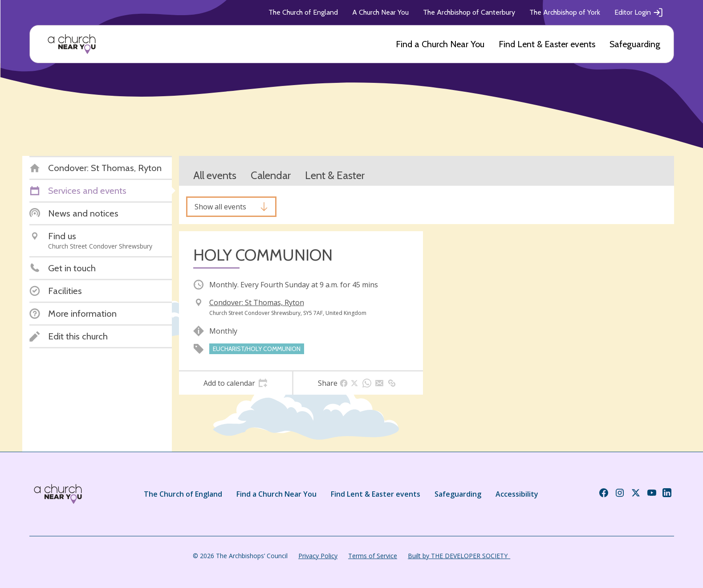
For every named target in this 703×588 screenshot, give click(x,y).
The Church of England (303, 12)
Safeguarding (635, 44)
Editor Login (639, 12)
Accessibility (517, 494)
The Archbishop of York (565, 12)
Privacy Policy (318, 556)
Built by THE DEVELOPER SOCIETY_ (459, 556)
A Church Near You (380, 12)
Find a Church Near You (440, 44)
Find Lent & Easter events (547, 44)
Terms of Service (373, 556)
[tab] (236, 383)
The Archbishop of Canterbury (469, 12)
